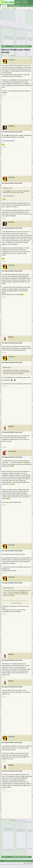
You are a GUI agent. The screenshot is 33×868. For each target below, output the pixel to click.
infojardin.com (14, 864)
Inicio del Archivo (6, 8)
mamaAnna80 (12, 451)
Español (3, 861)
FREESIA (11, 337)
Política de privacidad (28, 863)
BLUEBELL (12, 126)
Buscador (14, 8)
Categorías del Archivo (14, 6)
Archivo (4, 6)
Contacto (30, 861)
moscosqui (11, 60)
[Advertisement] (16, 28)
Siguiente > (13, 56)
